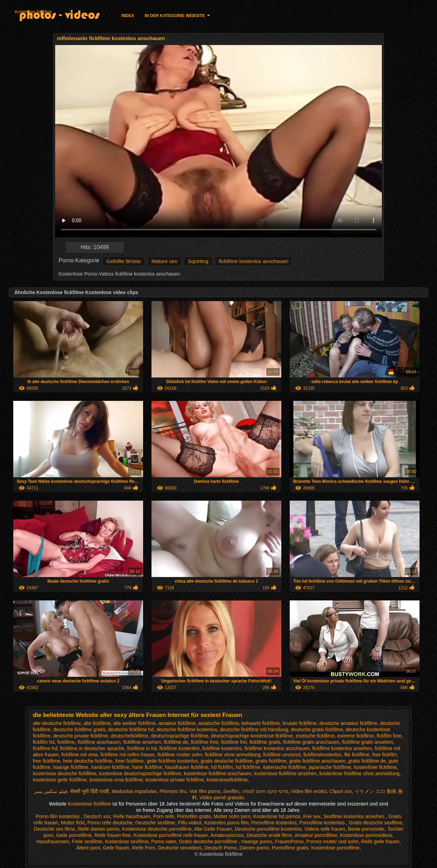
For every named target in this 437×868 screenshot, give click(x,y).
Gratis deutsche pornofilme (209, 841)
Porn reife (164, 816)
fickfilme (66, 742)
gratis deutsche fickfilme (227, 761)
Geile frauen (116, 848)
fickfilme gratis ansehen (368, 742)
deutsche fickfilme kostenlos (187, 729)
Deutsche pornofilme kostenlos (268, 829)
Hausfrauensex (53, 841)
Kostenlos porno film (226, 823)
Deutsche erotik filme (269, 835)
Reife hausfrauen (132, 816)
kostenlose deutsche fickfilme (65, 773)
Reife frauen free (112, 835)
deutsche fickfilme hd (131, 729)
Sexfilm (231, 791)
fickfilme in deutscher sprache (92, 748)
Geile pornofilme (74, 835)
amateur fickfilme (177, 723)
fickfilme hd (45, 748)
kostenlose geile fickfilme (60, 780)
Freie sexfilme (87, 841)
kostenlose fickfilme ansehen (285, 773)
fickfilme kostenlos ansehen (342, 748)
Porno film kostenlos (58, 816)
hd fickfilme (248, 767)
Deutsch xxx (97, 816)
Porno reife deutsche (110, 823)
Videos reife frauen (325, 829)
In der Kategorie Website (175, 16)
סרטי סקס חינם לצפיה (265, 791)
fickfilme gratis (265, 742)
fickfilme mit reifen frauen (128, 755)
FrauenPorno (289, 841)
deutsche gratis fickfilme (317, 729)
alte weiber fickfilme (134, 723)
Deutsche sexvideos (180, 848)
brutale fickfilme (300, 723)
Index (128, 16)
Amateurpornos (227, 835)
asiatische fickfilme (219, 723)
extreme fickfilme (355, 736)
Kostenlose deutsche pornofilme (157, 829)
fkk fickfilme (357, 755)
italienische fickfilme (284, 767)
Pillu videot (190, 823)
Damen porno (254, 848)
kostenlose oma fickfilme (116, 780)
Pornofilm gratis (194, 816)
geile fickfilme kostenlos (172, 761)
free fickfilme (47, 761)
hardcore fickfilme (110, 767)
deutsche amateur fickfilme (349, 723)
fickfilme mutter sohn (180, 755)
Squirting (198, 261)
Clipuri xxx (341, 791)
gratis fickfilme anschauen (317, 761)
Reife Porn (144, 848)
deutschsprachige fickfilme (179, 736)
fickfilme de (176, 742)
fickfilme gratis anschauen (311, 742)
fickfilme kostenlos (222, 748)
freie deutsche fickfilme (88, 761)
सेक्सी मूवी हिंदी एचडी (90, 791)
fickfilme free (205, 742)
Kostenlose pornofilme (335, 848)
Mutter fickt (73, 823)
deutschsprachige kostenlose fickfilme (252, 736)
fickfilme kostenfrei (180, 748)
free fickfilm (385, 755)
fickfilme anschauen (99, 742)
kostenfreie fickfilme (375, 767)
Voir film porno (205, 791)
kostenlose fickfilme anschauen (218, 773)
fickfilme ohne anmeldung (233, 755)
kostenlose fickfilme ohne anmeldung (360, 773)
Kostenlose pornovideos (366, 835)
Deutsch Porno (221, 848)
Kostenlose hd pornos (277, 816)
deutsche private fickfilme (80, 736)
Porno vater (164, 841)
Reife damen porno (99, 829)
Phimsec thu (173, 791)
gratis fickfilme (271, 761)
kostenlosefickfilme (227, 780)
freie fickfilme (129, 761)
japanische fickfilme (330, 767)
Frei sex (312, 816)
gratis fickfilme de (367, 761)
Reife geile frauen (380, 841)
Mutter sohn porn (232, 816)
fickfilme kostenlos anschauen (254, 261)
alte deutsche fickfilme (57, 723)
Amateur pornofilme (316, 835)
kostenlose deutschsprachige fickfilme (140, 773)
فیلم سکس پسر (51, 791)
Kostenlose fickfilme (34, 12)
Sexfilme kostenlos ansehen (354, 816)
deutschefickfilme (129, 736)
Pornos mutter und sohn (332, 841)
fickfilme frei (234, 742)
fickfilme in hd (142, 748)
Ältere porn (88, 848)
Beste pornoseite (366, 829)
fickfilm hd (44, 742)
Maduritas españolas (134, 791)
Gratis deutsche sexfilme (375, 823)
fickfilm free (389, 736)
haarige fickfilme (71, 767)
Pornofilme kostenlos (274, 823)
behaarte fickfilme (261, 723)
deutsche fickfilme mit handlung (254, 729)
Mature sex (164, 261)
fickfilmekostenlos (323, 755)
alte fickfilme (97, 723)
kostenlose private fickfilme (175, 780)
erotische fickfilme (315, 736)
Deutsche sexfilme (155, 823)
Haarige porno (257, 841)
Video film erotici (309, 791)
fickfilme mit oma (80, 755)
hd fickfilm (222, 767)
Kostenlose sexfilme (127, 841)
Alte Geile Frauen (213, 829)
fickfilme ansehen (142, 742)
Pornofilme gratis (290, 848)
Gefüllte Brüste (124, 261)
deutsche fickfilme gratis (79, 729)
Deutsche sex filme (54, 829)
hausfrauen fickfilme (187, 767)
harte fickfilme (147, 767)
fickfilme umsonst (282, 755)
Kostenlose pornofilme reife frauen (171, 835)
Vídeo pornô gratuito (222, 798)
